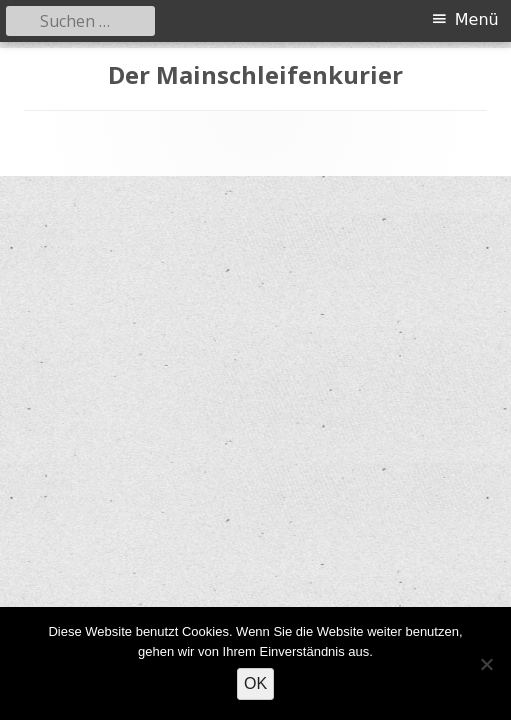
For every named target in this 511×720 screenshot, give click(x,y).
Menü (477, 19)
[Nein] (486, 664)
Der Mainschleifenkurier (255, 75)
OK (255, 683)
